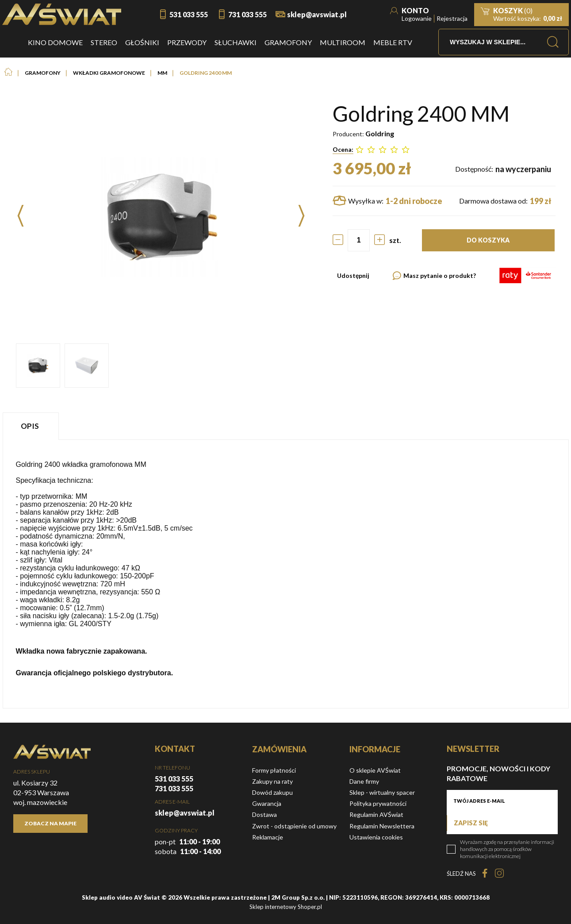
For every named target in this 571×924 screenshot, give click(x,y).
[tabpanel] (286, 574)
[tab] (32, 426)
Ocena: (343, 149)
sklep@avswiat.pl (317, 14)
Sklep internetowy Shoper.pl (286, 907)
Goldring (380, 133)
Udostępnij (353, 275)
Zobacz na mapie (50, 823)
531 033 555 (189, 14)
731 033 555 (247, 14)
